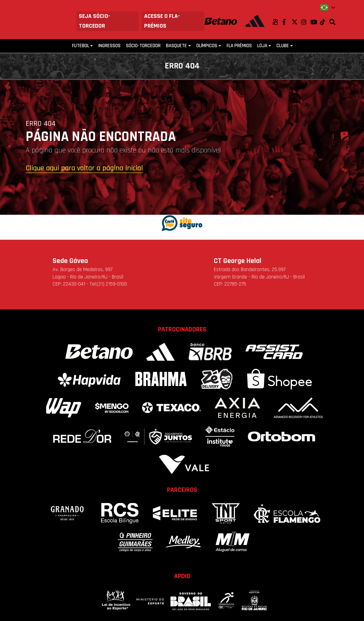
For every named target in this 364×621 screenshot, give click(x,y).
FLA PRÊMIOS (239, 46)
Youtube (315, 22)
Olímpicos (207, 46)
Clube (283, 46)
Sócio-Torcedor (143, 46)
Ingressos (109, 46)
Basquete (176, 46)
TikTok (325, 22)
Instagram (306, 22)
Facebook (287, 22)
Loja (262, 46)
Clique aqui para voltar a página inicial (84, 169)
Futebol (81, 46)
